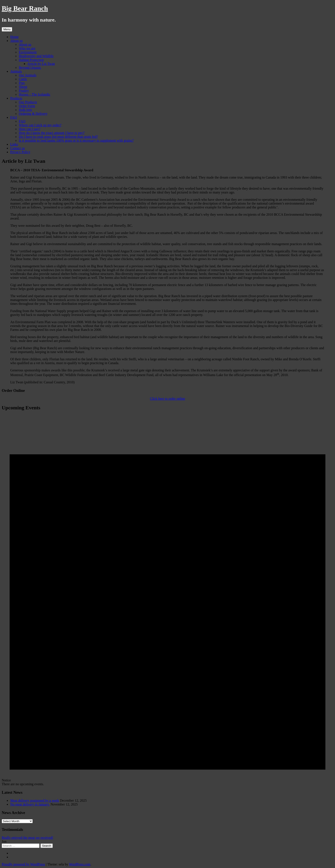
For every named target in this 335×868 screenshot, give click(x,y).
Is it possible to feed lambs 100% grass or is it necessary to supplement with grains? (76, 140)
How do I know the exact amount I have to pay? (52, 133)
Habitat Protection (31, 60)
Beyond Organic (30, 68)
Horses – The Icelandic (35, 94)
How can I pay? (30, 129)
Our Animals (28, 75)
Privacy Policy (20, 152)
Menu (7, 29)
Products (16, 98)
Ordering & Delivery (33, 114)
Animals (16, 71)
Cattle (23, 79)
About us (16, 41)
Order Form (27, 106)
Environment (28, 52)
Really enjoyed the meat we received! (27, 838)
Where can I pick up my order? (40, 125)
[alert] (167, 600)
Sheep (23, 87)
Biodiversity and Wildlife (36, 56)
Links (14, 144)
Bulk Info (25, 110)
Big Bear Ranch (25, 8)
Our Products (28, 102)
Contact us (18, 148)
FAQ (14, 117)
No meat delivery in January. (30, 804)
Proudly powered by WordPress (23, 864)
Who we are (27, 48)
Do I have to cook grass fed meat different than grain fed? (58, 137)
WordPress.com (80, 864)
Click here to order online (167, 399)
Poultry (24, 91)
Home (14, 37)
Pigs (22, 83)
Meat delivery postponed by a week (35, 800)
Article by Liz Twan (41, 64)
